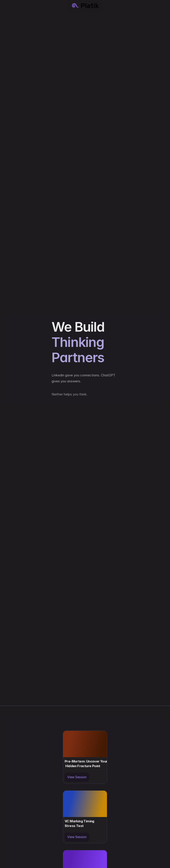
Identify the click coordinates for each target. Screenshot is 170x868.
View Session (77, 777)
